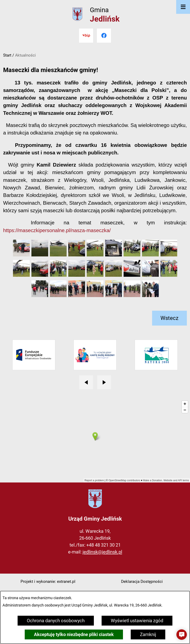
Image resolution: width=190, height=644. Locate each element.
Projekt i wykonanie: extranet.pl (48, 581)
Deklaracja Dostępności (142, 581)
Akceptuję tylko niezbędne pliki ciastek (74, 634)
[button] (21, 255)
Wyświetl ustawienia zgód (137, 621)
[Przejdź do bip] (86, 36)
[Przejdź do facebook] (104, 36)
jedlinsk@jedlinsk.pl (102, 552)
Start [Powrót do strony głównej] (7, 55)
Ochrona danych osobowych (56, 621)
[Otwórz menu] (183, 7)
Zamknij (148, 634)
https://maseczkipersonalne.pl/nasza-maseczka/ (57, 230)
